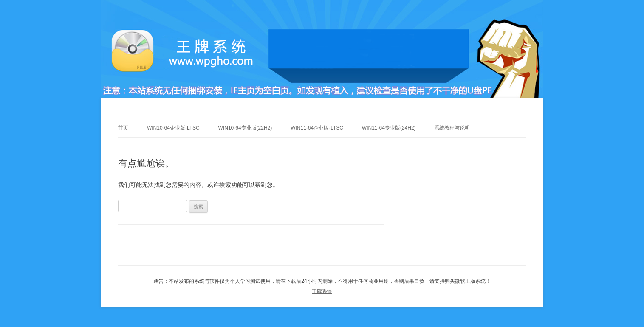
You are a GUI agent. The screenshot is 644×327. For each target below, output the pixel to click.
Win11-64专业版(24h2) (389, 128)
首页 (123, 128)
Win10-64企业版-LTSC (173, 128)
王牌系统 (322, 291)
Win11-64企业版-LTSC (317, 128)
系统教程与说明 (452, 128)
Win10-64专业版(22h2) (245, 128)
